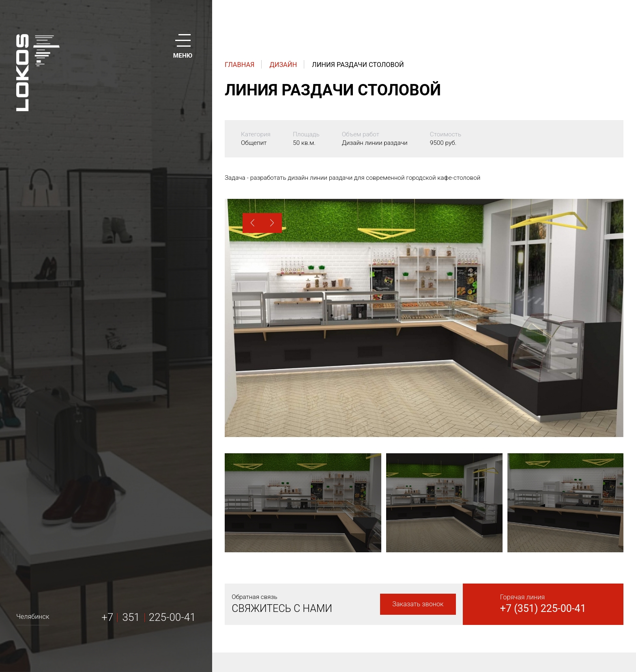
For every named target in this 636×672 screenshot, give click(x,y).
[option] (424, 318)
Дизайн (284, 65)
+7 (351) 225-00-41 (543, 608)
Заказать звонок (418, 604)
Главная (240, 65)
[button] (252, 223)
